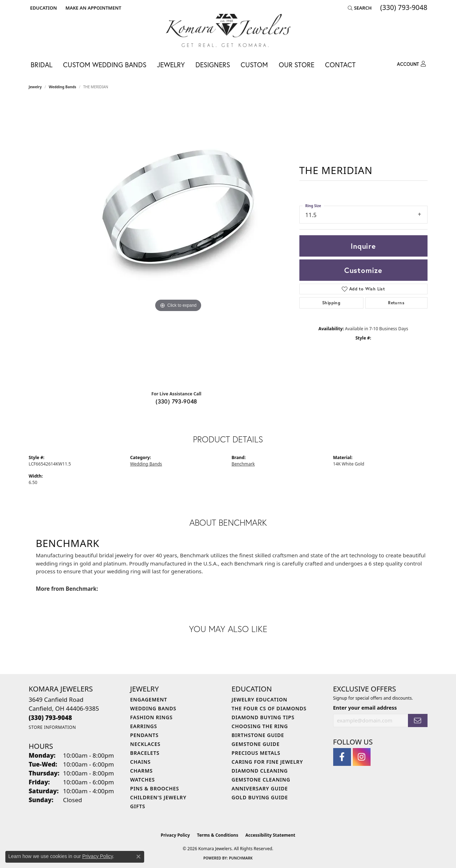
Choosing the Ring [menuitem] (260, 726)
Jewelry (171, 65)
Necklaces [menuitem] (145, 744)
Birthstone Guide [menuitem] (258, 735)
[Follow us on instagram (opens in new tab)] (362, 757)
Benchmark (243, 464)
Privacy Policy (175, 835)
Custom (254, 65)
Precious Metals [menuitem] (256, 753)
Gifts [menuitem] (138, 806)
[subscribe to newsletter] (418, 720)
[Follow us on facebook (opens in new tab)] (342, 757)
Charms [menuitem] (141, 771)
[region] (178, 243)
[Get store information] (53, 727)
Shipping (331, 303)
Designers (213, 65)
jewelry (35, 87)
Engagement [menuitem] (149, 699)
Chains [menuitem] (141, 762)
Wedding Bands (62, 87)
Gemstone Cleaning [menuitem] (261, 780)
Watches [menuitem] (143, 780)
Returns (396, 303)
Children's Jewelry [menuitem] (158, 797)
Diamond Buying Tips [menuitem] (263, 717)
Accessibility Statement (270, 835)
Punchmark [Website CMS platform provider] (241, 858)
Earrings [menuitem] (144, 726)
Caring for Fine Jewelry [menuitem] (268, 762)
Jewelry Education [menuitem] (260, 699)
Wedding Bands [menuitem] (153, 708)
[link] (93, 8)
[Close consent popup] (138, 857)
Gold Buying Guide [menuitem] (260, 797)
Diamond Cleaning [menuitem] (260, 771)
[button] (43, 8)
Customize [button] (363, 270)
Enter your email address (365, 708)
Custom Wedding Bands (105, 65)
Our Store (297, 65)
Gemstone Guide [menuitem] (256, 744)
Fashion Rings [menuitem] (151, 717)
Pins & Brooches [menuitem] (155, 788)
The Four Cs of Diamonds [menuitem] (269, 708)
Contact (340, 65)
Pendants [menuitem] (145, 735)
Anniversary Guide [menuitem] (260, 788)
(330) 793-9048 (176, 401)
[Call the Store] (51, 718)
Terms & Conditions (217, 835)
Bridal (41, 65)
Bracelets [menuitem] (145, 753)
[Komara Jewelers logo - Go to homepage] (228, 30)
